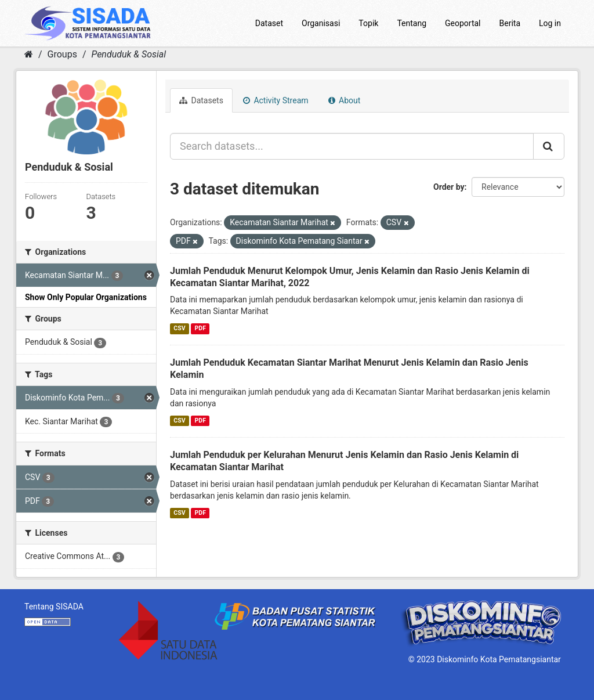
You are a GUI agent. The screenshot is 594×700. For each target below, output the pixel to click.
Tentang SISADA (54, 607)
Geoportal (463, 23)
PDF (200, 328)
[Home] (29, 54)
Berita (510, 23)
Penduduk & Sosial (128, 54)
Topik (368, 23)
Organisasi (321, 23)
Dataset (269, 23)
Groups (62, 54)
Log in (550, 23)
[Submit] (549, 146)
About (345, 100)
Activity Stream (276, 100)
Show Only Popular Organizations (86, 297)
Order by (449, 187)
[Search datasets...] (352, 146)
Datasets (201, 100)
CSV (179, 328)
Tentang (412, 23)
